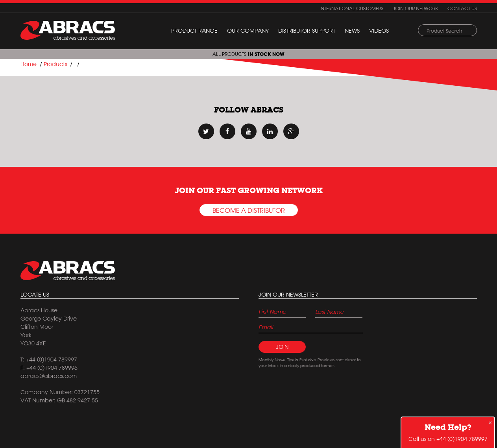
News (352, 31)
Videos (379, 31)
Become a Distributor (249, 210)
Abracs (68, 271)
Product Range (194, 31)
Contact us (462, 8)
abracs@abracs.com (49, 376)
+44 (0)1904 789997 (462, 439)
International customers (351, 8)
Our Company (248, 31)
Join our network (415, 8)
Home (29, 64)
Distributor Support (307, 31)
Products (55, 64)
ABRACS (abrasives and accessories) (68, 30)
